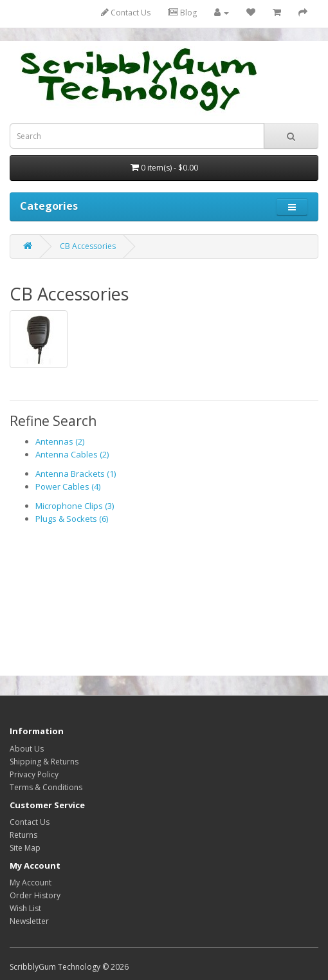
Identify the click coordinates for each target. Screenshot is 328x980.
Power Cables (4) (68, 486)
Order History (35, 895)
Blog (182, 13)
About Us (27, 749)
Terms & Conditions (46, 787)
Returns (23, 835)
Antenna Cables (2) (72, 454)
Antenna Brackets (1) (76, 474)
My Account (31, 883)
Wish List (25, 908)
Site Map (25, 848)
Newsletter (29, 921)
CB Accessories (88, 246)
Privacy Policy (34, 774)
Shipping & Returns (44, 762)
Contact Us (126, 13)
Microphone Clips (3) (75, 506)
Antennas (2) (60, 441)
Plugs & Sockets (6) (72, 519)
